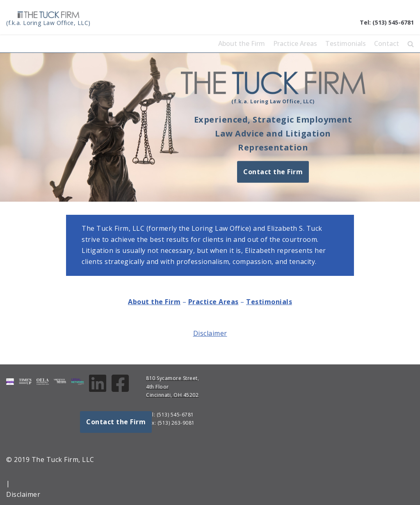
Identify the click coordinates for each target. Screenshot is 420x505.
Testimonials (346, 43)
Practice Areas (295, 43)
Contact (387, 43)
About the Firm (242, 43)
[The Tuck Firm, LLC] (48, 20)
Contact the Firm (273, 171)
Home (200, 43)
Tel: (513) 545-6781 (387, 23)
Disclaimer (210, 333)
